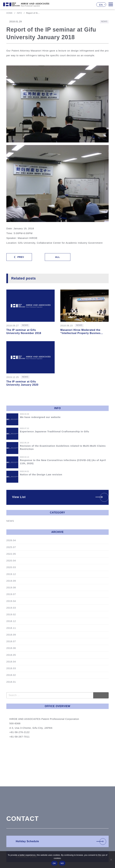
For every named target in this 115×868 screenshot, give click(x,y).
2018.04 (11, 662)
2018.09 (11, 635)
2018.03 (11, 668)
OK (54, 863)
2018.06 (11, 648)
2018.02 (11, 675)
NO (62, 863)
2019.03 (11, 608)
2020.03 (11, 567)
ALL (58, 257)
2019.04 (11, 601)
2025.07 (11, 547)
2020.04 (11, 561)
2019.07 (11, 594)
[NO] (111, 860)
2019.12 (11, 574)
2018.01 (11, 682)
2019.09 (11, 581)
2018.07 (11, 641)
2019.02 (11, 614)
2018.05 (11, 655)
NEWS (10, 521)
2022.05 (11, 554)
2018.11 (11, 628)
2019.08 (11, 587)
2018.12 (11, 621)
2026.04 (11, 540)
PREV (21, 257)
